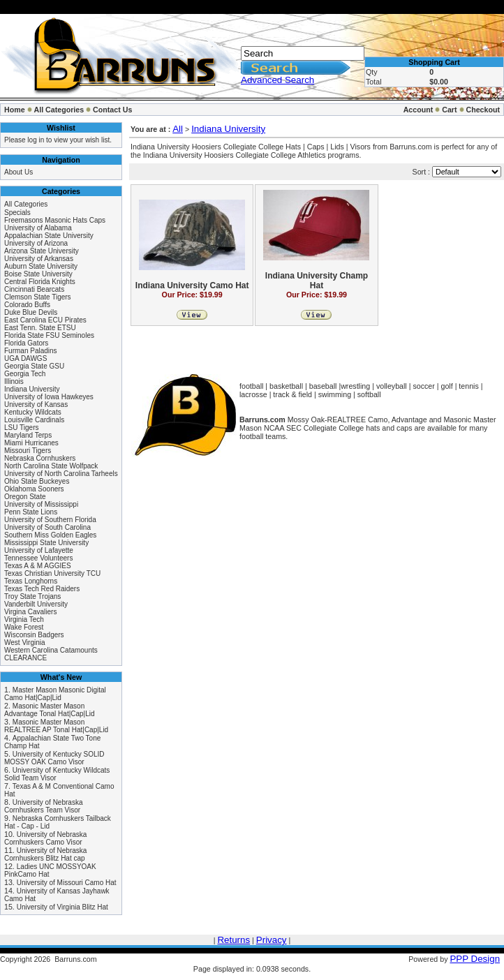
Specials (17, 213)
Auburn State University (41, 266)
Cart (449, 110)
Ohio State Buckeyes (37, 481)
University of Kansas (36, 404)
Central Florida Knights (40, 282)
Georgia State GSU (34, 366)
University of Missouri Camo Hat (67, 883)
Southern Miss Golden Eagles (50, 535)
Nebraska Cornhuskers (40, 458)
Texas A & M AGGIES (38, 566)
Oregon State (25, 497)
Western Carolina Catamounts (51, 650)
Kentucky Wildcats (33, 412)
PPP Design (475, 959)
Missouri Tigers (28, 451)
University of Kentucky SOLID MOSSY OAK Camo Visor (54, 758)
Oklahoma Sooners (34, 489)
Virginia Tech (24, 619)
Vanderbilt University (36, 604)
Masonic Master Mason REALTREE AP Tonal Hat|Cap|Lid (56, 726)
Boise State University (38, 274)
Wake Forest (24, 627)
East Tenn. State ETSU (40, 328)
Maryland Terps (28, 435)
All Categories (59, 110)
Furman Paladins (31, 351)
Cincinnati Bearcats (34, 289)
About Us (18, 172)
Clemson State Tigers (38, 297)
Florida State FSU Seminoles (49, 335)
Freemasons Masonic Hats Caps (55, 220)
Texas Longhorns (31, 581)
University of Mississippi (41, 504)
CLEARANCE (25, 658)
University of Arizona (36, 243)
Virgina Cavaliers (30, 612)
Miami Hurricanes (31, 443)
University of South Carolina (47, 527)
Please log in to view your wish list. (58, 140)
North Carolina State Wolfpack (51, 466)
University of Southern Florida (50, 520)
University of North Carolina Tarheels (61, 474)
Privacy (272, 940)
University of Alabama (38, 228)
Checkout (483, 110)
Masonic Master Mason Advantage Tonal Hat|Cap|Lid (50, 710)
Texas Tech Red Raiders (42, 589)
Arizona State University (42, 251)
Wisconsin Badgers (34, 635)
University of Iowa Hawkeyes (49, 397)
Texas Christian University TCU (52, 573)
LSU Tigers (21, 428)
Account (418, 110)
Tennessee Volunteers (38, 558)
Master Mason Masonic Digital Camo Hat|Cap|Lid (55, 694)
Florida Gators (26, 343)
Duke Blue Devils (31, 312)
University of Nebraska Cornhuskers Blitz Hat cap (45, 854)
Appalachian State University (49, 236)
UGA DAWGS (25, 358)
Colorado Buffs (27, 305)
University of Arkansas (39, 259)
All (178, 129)
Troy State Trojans (32, 596)
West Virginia (25, 643)
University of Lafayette (39, 550)
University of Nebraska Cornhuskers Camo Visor (45, 838)
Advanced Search (277, 80)
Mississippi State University (46, 543)
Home (15, 110)
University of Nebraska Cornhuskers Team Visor (43, 806)
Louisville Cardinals (34, 420)
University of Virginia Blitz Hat (62, 907)
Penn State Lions (31, 512)
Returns (234, 940)
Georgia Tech (25, 374)
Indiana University (32, 389)
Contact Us (112, 110)
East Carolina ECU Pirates (45, 320)
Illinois (14, 381)
